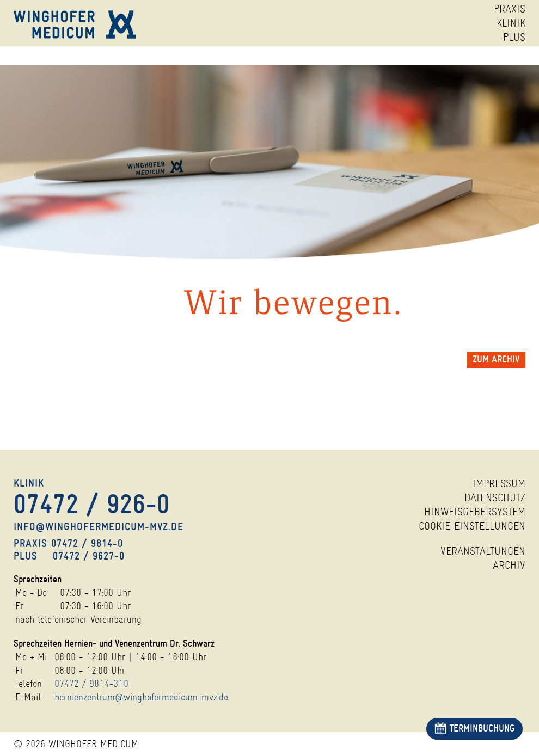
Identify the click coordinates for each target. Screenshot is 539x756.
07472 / (92, 505)
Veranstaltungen (483, 551)
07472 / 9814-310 (91, 683)
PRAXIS (510, 9)
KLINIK (511, 23)
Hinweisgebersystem (475, 512)
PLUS (514, 37)
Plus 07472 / (69, 556)
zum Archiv (496, 359)
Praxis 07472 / (68, 543)
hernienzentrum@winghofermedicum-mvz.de (141, 697)
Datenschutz (495, 498)
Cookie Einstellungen (472, 526)
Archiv (509, 565)
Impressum (499, 484)
